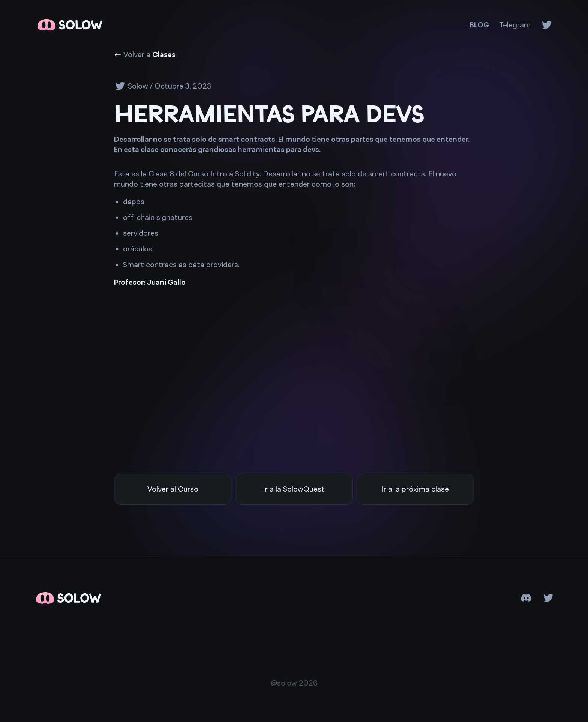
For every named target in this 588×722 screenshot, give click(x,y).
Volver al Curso (173, 489)
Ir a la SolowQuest (294, 489)
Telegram (515, 25)
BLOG (479, 25)
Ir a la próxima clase (415, 489)
